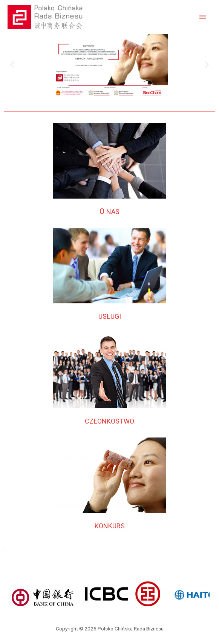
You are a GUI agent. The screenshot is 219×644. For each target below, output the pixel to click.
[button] (12, 65)
